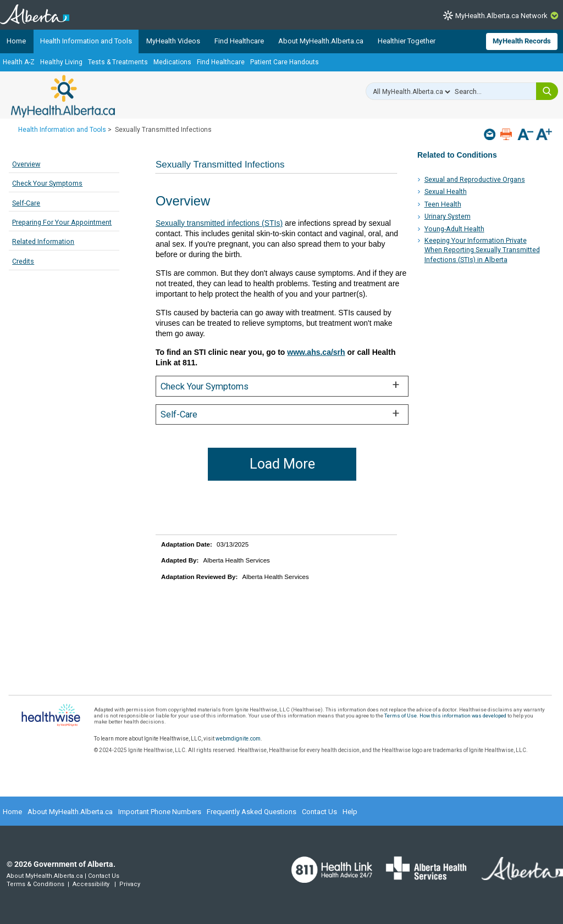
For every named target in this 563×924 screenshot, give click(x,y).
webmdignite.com (238, 739)
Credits (23, 261)
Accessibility (91, 884)
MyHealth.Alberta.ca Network (501, 16)
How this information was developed (463, 716)
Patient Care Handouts (285, 62)
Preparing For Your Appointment (62, 222)
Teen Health (443, 204)
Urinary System (448, 216)
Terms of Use (401, 716)
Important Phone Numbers (160, 812)
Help (350, 812)
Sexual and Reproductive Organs (475, 179)
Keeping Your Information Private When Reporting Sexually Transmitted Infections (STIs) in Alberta (482, 250)
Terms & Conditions (35, 884)
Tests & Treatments (118, 62)
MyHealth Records (522, 41)
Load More (282, 464)
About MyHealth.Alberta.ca (321, 41)
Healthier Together (407, 41)
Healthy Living (61, 62)
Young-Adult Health (454, 229)
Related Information (43, 241)
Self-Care (26, 203)
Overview (26, 164)
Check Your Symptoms (47, 183)
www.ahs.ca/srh (316, 352)
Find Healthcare (239, 41)
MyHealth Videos (173, 41)
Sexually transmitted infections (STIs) (219, 223)
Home (16, 41)
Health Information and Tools (86, 41)
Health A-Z (19, 62)
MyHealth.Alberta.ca (63, 96)
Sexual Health (446, 191)
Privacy (130, 884)
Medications (172, 62)
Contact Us (319, 812)
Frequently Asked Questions (252, 812)
